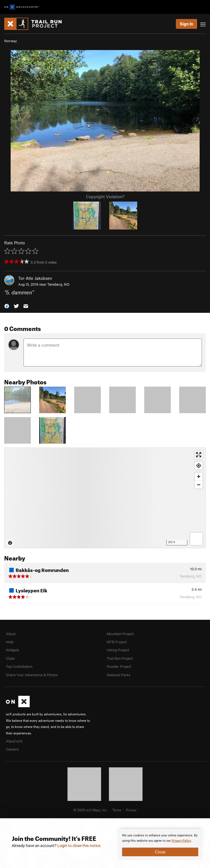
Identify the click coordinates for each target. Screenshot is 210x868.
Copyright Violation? (105, 197)
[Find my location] (199, 466)
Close (160, 852)
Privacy (131, 810)
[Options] (196, 539)
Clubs (10, 658)
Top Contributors (19, 666)
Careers (12, 749)
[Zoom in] (199, 476)
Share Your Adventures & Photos (32, 675)
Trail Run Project (120, 658)
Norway (11, 41)
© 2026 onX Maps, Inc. (90, 810)
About (11, 634)
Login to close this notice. (79, 846)
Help (10, 642)
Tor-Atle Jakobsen (35, 278)
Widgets (12, 650)
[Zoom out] (199, 485)
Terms (117, 810)
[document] (160, 845)
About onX (14, 741)
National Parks (118, 675)
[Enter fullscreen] (199, 455)
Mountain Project (120, 634)
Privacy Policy (181, 841)
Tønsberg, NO (58, 284)
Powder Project (119, 666)
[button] (7, 306)
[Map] (105, 498)
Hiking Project (118, 650)
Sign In (186, 24)
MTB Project (117, 642)
